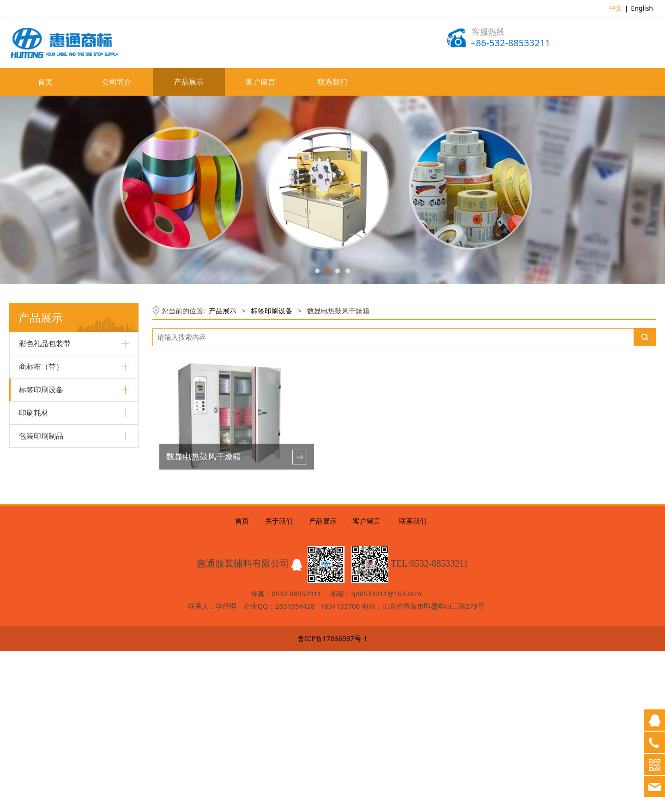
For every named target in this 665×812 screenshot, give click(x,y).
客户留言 (260, 82)
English (642, 8)
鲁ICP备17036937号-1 (333, 800)
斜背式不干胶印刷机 (48, 477)
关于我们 (279, 682)
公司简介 (117, 82)
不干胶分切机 (38, 556)
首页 (45, 82)
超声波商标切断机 (45, 493)
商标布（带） (41, 366)
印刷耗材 (34, 612)
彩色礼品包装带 (45, 343)
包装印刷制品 (41, 635)
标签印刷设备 (41, 390)
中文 (616, 8)
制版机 (29, 588)
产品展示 (189, 82)
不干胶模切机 (38, 540)
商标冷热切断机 (42, 572)
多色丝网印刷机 (42, 414)
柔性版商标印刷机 (45, 430)
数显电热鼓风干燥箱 (48, 509)
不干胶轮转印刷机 (45, 524)
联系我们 (332, 82)
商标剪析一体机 (42, 445)
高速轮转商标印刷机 (48, 461)
